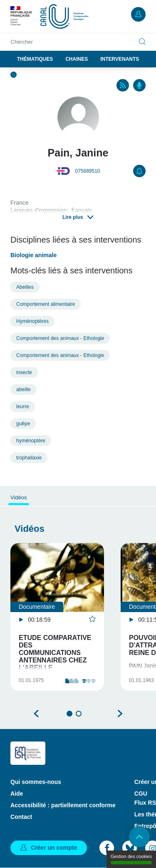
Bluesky (130, 848)
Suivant (120, 714)
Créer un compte (54, 848)
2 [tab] (79, 714)
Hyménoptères (32, 321)
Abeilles (25, 287)
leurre (23, 407)
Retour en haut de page (139, 837)
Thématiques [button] (35, 59)
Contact (21, 817)
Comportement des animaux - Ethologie (60, 338)
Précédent (37, 714)
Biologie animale (33, 255)
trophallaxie (29, 458)
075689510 (87, 171)
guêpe (23, 424)
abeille (24, 389)
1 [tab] (69, 714)
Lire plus (73, 217)
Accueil (14, 75)
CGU (141, 794)
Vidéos (19, 497)
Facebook (107, 848)
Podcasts (139, 85)
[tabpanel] (57, 617)
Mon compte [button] (138, 14)
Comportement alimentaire (46, 304)
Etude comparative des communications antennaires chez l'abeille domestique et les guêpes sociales (55, 660)
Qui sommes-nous (36, 782)
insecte (24, 372)
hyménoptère (31, 441)
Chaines (77, 59)
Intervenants (120, 59)
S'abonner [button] (139, 171)
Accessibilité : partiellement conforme (63, 805)
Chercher (22, 42)
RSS (123, 85)
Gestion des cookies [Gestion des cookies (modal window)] (131, 859)
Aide (17, 794)
